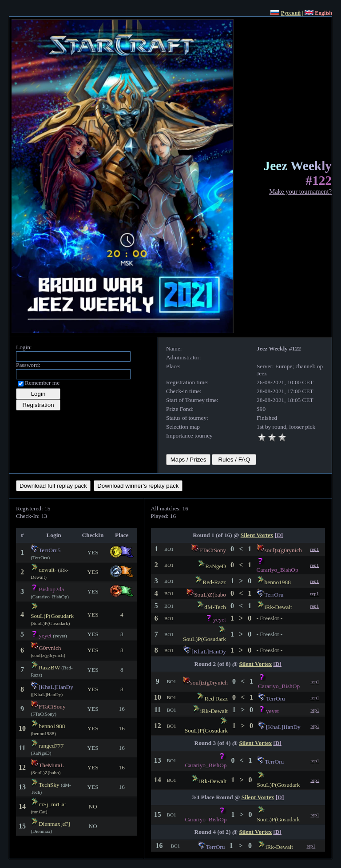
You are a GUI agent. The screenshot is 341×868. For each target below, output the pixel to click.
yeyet (45, 635)
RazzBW (49, 667)
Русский (291, 13)
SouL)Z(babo (210, 595)
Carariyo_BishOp (278, 570)
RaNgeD (216, 566)
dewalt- (48, 570)
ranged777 (51, 746)
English (323, 13)
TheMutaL (51, 765)
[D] (279, 535)
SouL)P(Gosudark (52, 616)
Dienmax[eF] (54, 824)
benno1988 (52, 726)
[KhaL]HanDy (56, 687)
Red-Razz (214, 582)
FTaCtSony (52, 707)
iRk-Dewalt (278, 607)
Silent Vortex (257, 535)
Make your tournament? (300, 191)
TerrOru (274, 595)
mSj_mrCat (52, 804)
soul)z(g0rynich (283, 550)
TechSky (49, 785)
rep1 (314, 549)
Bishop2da (51, 589)
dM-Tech (215, 607)
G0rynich (50, 648)
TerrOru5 (50, 550)
